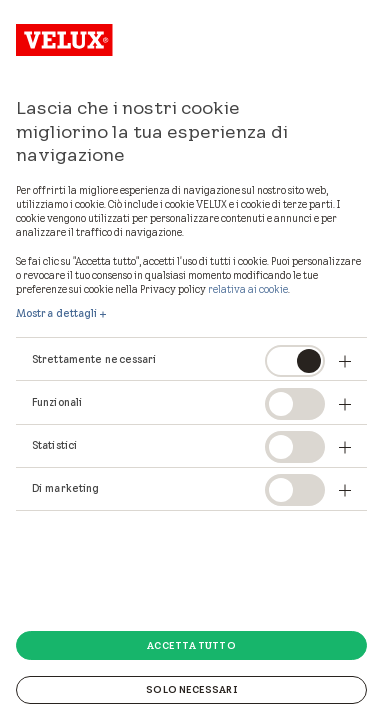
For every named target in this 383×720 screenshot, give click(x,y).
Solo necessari (191, 689)
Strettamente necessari (94, 359)
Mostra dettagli (57, 313)
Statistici (54, 445)
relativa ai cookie (248, 289)
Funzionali (57, 402)
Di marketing (65, 488)
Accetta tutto (191, 645)
